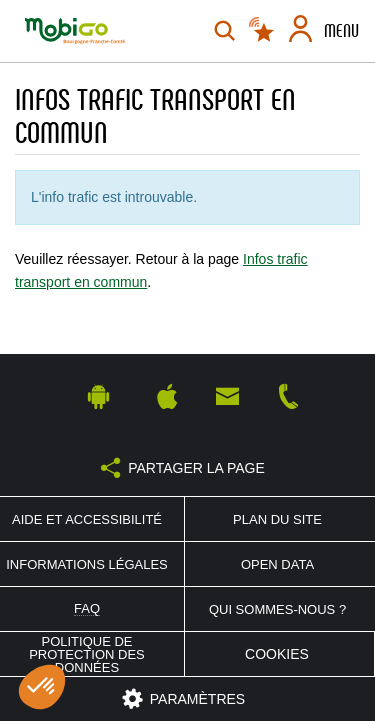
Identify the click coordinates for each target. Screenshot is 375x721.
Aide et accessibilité (87, 519)
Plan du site (277, 519)
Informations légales (87, 564)
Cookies (277, 654)
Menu (341, 31)
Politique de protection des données (87, 654)
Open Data (277, 564)
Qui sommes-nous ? (277, 609)
